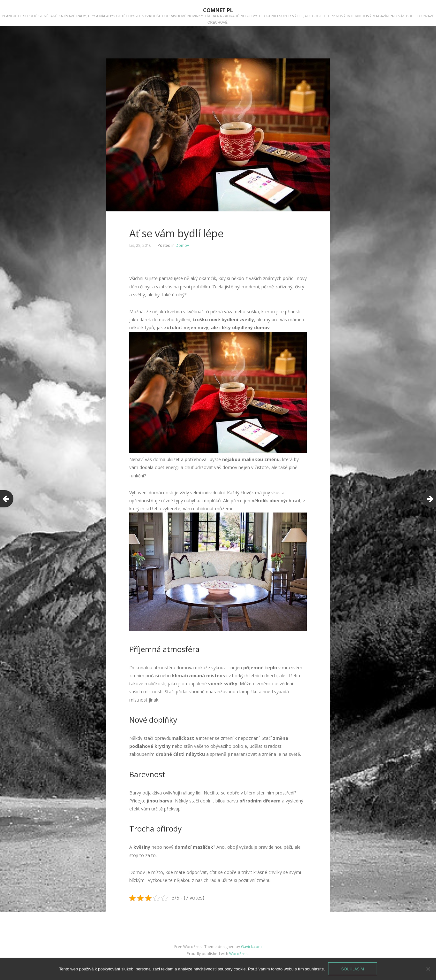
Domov (182, 245)
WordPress (239, 954)
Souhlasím (353, 969)
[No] (428, 969)
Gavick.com (251, 947)
